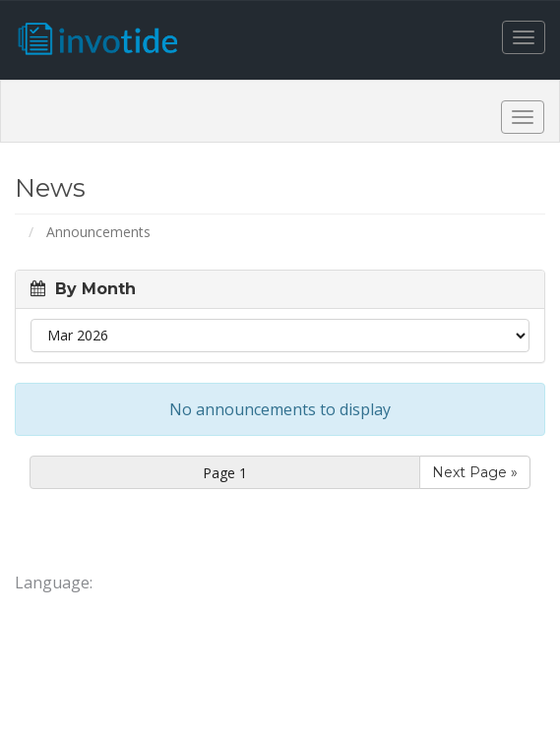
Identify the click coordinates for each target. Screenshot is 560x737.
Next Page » (475, 472)
